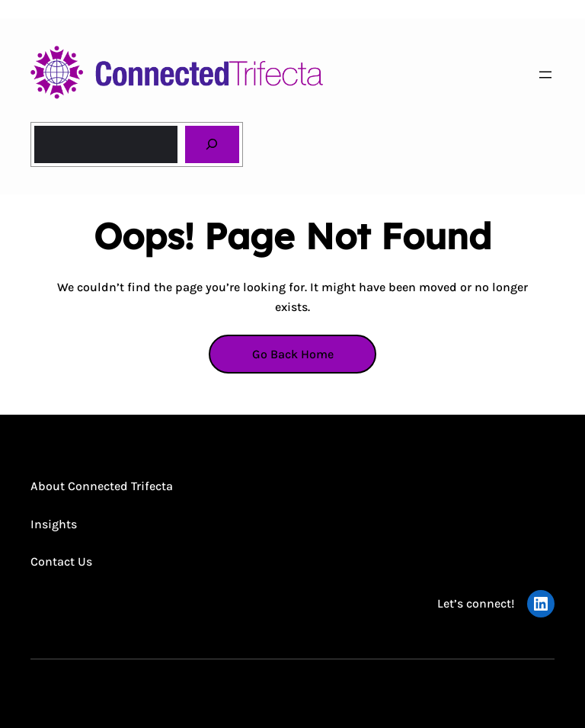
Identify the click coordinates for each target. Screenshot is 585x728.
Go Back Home (293, 354)
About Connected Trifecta (102, 486)
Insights (54, 524)
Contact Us (61, 561)
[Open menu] (545, 75)
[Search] (212, 144)
